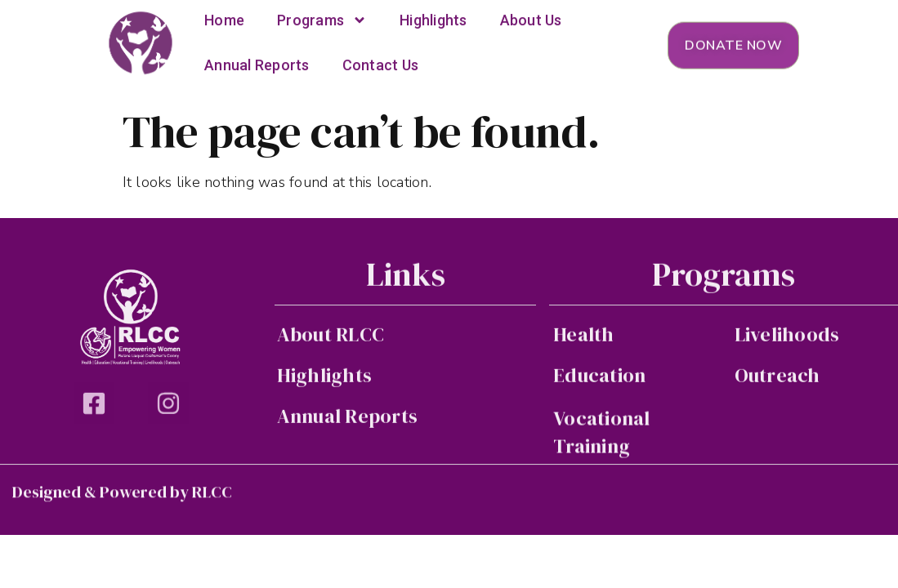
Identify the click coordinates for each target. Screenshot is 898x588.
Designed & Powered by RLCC (122, 493)
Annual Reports (257, 59)
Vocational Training (602, 435)
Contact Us (381, 59)
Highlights (325, 377)
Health (584, 336)
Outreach (777, 377)
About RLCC (331, 336)
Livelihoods (787, 336)
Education (599, 377)
